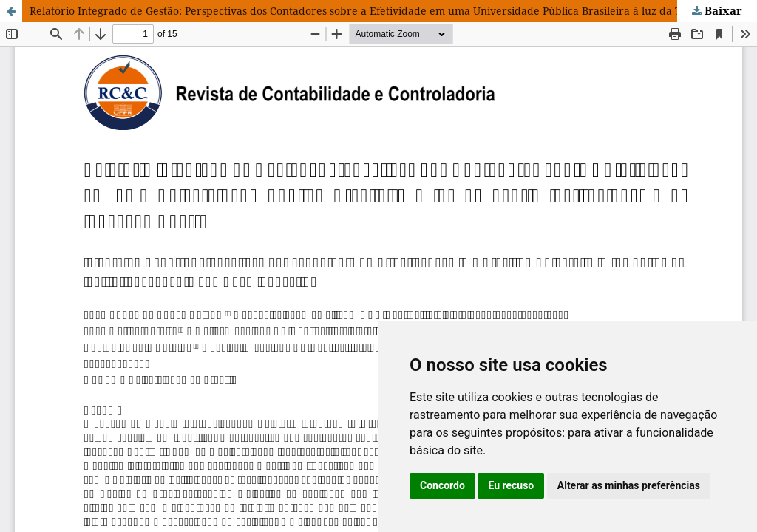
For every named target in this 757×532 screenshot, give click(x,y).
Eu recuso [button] (511, 485)
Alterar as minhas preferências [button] (629, 485)
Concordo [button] (442, 485)
